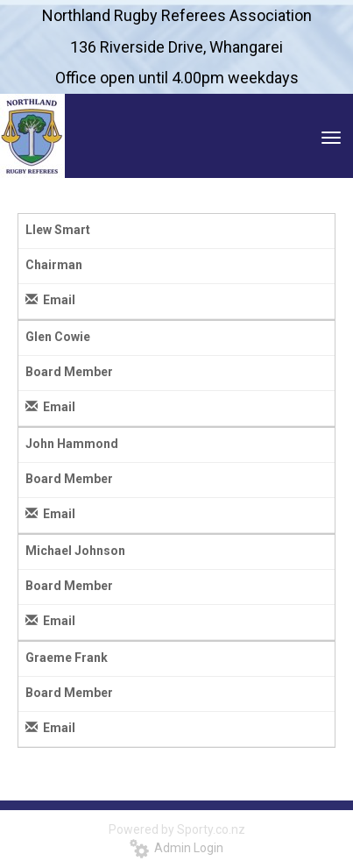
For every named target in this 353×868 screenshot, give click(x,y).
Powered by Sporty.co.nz (177, 829)
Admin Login (176, 848)
